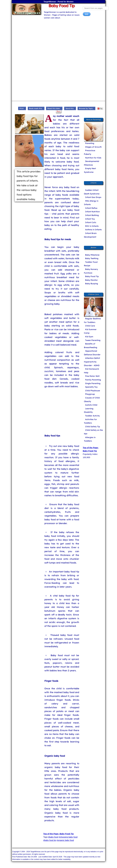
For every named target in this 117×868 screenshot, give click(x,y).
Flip (100, 109)
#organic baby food (65, 840)
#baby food (53, 837)
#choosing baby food (68, 837)
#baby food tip (50, 840)
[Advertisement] (59, 40)
